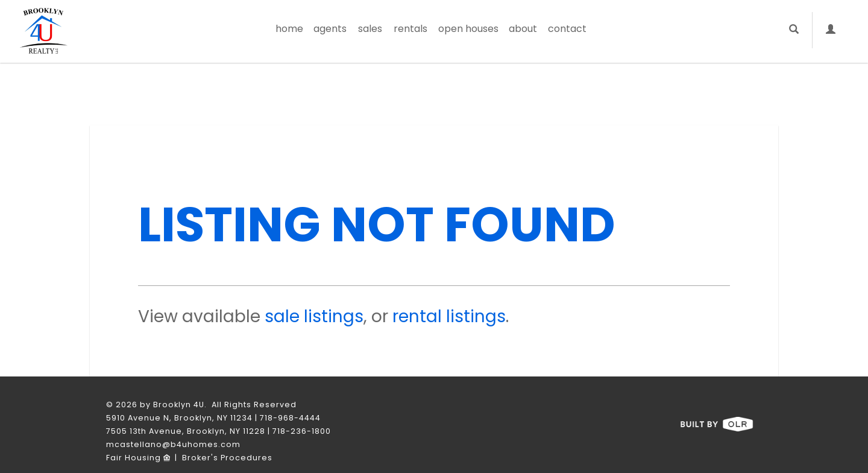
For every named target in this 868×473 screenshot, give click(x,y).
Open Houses (468, 29)
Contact (567, 29)
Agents (330, 29)
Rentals (410, 29)
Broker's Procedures (227, 458)
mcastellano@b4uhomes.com (173, 444)
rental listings (449, 316)
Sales (370, 29)
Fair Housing (138, 458)
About (523, 29)
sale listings (314, 316)
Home (289, 29)
